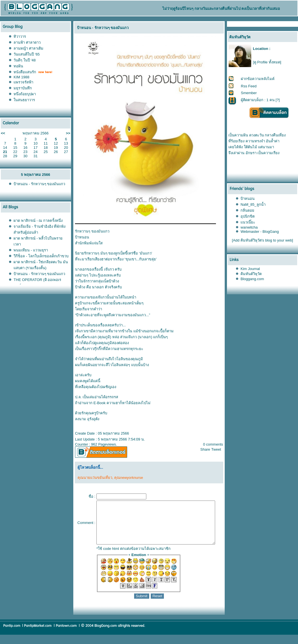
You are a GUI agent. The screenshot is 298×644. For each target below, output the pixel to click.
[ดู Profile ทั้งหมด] (267, 62)
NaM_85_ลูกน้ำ (253, 204)
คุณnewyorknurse (126, 478)
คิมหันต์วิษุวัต (251, 274)
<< (3, 133)
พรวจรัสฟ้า (23, 82)
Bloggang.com (252, 279)
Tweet (219, 449)
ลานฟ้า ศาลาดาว (27, 42)
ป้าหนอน (248, 199)
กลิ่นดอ (248, 210)
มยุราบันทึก (23, 88)
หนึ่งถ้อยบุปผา (25, 94)
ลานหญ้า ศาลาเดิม (28, 48)
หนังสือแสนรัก (25, 72)
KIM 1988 (21, 77)
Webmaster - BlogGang (260, 232)
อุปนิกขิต (248, 216)
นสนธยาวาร (24, 100)
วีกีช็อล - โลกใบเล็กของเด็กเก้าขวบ (41, 256)
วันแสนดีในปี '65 (27, 54)
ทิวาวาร (20, 36)
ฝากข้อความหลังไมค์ (258, 79)
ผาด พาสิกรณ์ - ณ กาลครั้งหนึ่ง (38, 221)
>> (68, 133)
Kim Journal (250, 269)
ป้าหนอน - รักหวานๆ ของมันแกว (39, 184)
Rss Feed (249, 86)
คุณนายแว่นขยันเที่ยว (93, 478)
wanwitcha (249, 227)
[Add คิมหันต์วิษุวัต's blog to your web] (263, 240)
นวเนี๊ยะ (248, 222)
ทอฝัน (18, 66)
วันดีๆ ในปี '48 (25, 60)
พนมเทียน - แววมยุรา (31, 250)
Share (208, 449)
